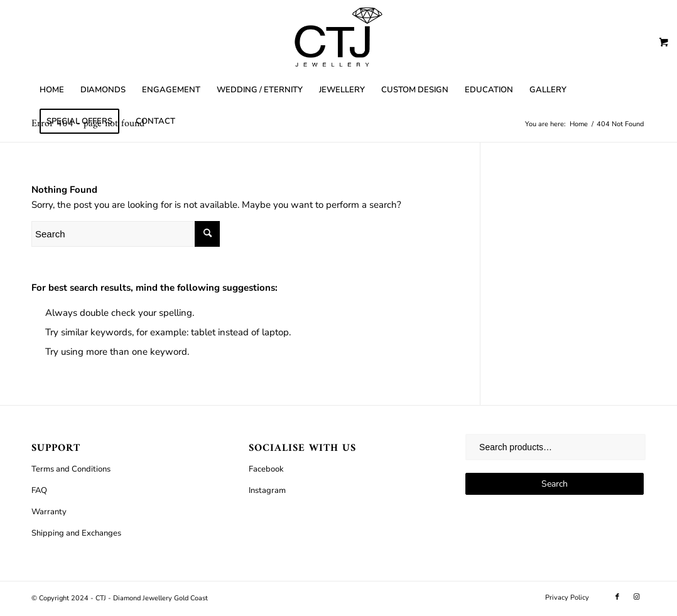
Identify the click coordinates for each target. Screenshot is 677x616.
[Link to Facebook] (617, 597)
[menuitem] (52, 90)
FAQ (39, 490)
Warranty (49, 512)
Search (555, 484)
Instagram (267, 490)
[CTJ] (338, 37)
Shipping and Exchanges (76, 533)
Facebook (266, 469)
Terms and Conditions (71, 469)
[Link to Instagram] (636, 597)
